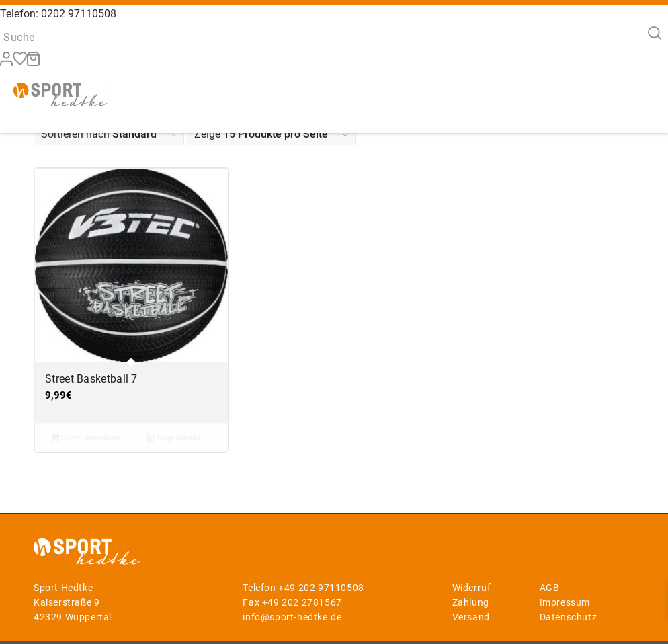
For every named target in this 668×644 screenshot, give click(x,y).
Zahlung (471, 602)
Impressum (565, 602)
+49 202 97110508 (321, 588)
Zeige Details (174, 438)
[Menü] (640, 101)
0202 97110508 (79, 14)
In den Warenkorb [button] (86, 438)
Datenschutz (569, 617)
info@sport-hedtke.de (292, 617)
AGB (550, 588)
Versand (471, 617)
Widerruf (472, 588)
